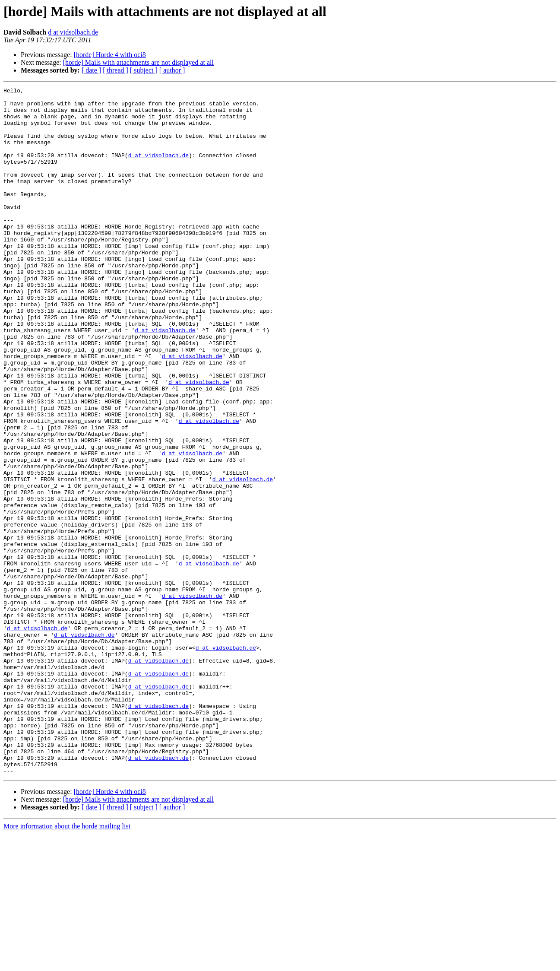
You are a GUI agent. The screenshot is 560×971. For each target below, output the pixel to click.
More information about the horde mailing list (67, 963)
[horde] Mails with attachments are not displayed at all (138, 62)
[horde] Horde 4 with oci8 (110, 55)
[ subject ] (144, 70)
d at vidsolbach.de (73, 32)
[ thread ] (115, 70)
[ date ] (91, 70)
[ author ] (172, 70)
